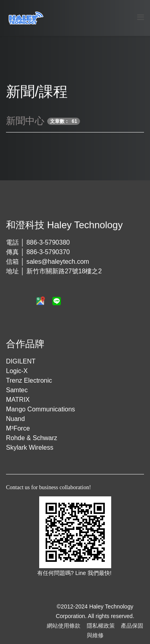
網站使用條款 (64, 626)
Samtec (17, 390)
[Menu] (141, 17)
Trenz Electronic (29, 380)
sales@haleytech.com (58, 262)
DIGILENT (21, 361)
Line (81, 573)
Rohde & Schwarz (32, 438)
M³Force (18, 428)
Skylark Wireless (30, 447)
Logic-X (17, 371)
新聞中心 (25, 121)
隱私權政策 (101, 626)
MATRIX (18, 400)
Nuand (15, 419)
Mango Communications (41, 409)
